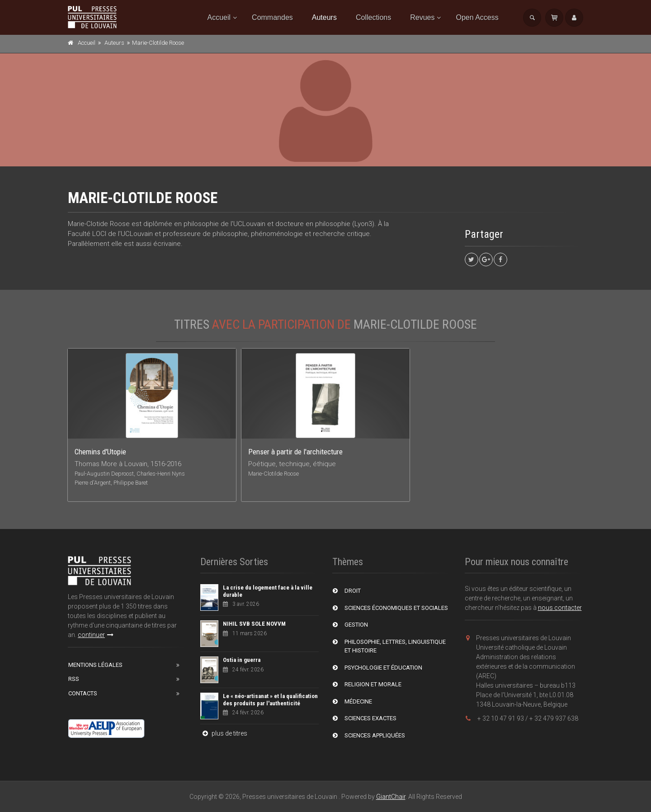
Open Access (477, 17)
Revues (422, 17)
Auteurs (324, 17)
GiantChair (391, 797)
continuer (96, 635)
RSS (74, 679)
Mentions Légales (95, 665)
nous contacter (560, 608)
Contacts (83, 693)
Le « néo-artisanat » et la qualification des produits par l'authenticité (270, 700)
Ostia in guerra (242, 660)
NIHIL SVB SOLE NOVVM (254, 624)
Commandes (272, 17)
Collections (373, 17)
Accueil (219, 17)
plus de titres (224, 733)
